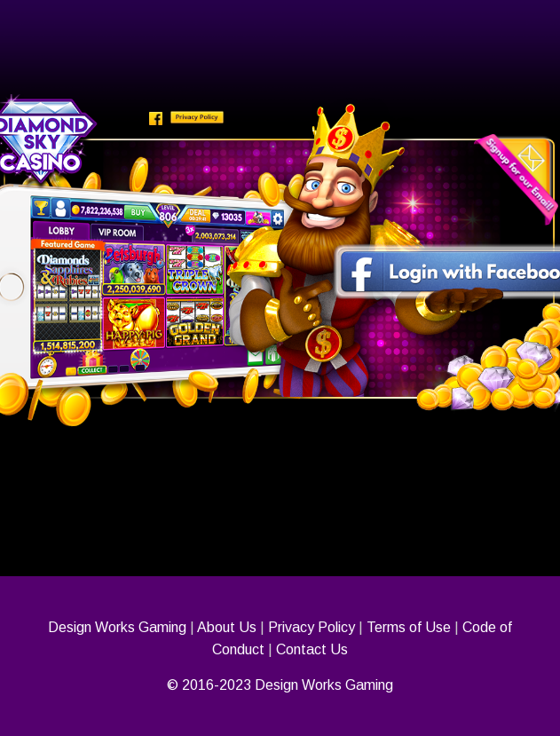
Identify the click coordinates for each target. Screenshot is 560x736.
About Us (227, 627)
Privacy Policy (312, 627)
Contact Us (312, 649)
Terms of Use (409, 627)
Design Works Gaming (117, 627)
